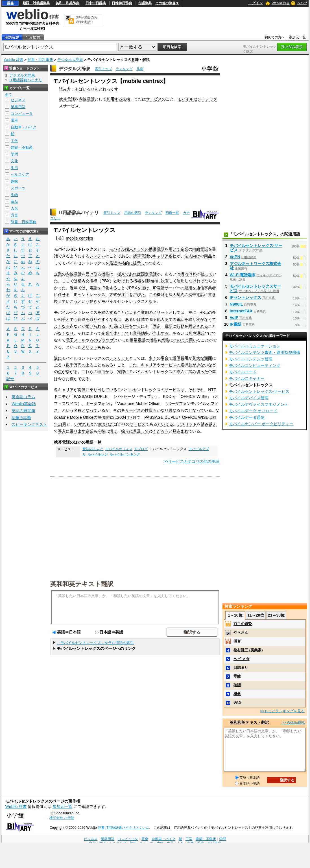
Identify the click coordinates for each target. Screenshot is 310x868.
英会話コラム (23, 397)
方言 (14, 215)
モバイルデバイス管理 (249, 398)
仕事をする (131, 326)
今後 (101, 431)
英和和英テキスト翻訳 (82, 584)
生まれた (106, 424)
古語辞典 (145, 3)
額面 (208, 358)
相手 (62, 319)
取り (93, 319)
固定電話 (149, 274)
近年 (74, 288)
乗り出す (78, 431)
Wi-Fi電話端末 (243, 275)
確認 (237, 685)
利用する (114, 99)
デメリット (119, 358)
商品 (208, 256)
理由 (101, 372)
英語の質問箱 (23, 411)
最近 (113, 263)
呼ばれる (125, 281)
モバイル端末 (121, 249)
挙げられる (95, 326)
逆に (58, 358)
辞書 (10, 3)
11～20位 (256, 615)
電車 (14, 120)
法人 (173, 295)
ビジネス (18, 100)
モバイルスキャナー (247, 378)
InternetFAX (241, 311)
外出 (204, 312)
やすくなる (107, 319)
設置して (169, 281)
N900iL (236, 304)
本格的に (125, 263)
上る (58, 365)
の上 (86, 365)
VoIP (234, 317)
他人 (161, 319)
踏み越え (209, 424)
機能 (105, 274)
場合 (165, 358)
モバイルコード (243, 372)
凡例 (140, 69)
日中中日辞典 (96, 3)
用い (193, 340)
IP (103, 288)
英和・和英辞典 (67, 3)
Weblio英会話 (24, 404)
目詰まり (241, 668)
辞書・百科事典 (40, 60)
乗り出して (99, 390)
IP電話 (159, 288)
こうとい (78, 301)
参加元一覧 (297, 37)
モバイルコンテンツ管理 (251, 359)
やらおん (241, 633)
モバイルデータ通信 (247, 417)
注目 (125, 295)
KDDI (168, 396)
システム (97, 256)
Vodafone (126, 404)
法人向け (192, 256)
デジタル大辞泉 (70, 60)
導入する (109, 312)
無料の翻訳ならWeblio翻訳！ (87, 20)
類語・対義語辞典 (36, 3)
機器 (137, 281)
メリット (89, 347)
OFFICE (188, 396)
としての (141, 249)
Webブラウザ (101, 340)
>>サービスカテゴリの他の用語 (192, 461)
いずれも (82, 424)
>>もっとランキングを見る (282, 711)
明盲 (237, 641)
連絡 (82, 319)
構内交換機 (88, 281)
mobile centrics (79, 238)
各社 (173, 256)
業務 (137, 333)
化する (111, 288)
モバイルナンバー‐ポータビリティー (261, 424)
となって (89, 410)
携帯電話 (67, 99)
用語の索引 (133, 213)
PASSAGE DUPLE (91, 396)
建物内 (151, 281)
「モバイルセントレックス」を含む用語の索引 (95, 643)
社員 (113, 326)
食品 (14, 202)
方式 (113, 295)
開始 (109, 417)
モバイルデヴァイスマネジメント (259, 404)
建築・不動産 (22, 147)
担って (207, 274)
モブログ (141, 449)
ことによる (127, 312)
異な (173, 410)
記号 (10, 379)
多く (153, 358)
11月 (62, 424)
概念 (237, 694)
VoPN (235, 257)
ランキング (124, 69)
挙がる (72, 372)
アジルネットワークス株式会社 (256, 266)
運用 (188, 288)
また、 (135, 365)
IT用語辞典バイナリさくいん (127, 828)
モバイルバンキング (125, 454)
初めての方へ (275, 37)
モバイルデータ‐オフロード (253, 411)
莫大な (198, 358)
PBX (105, 281)
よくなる (62, 326)
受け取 (91, 274)
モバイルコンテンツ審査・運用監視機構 (265, 352)
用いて (174, 249)
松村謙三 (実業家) (248, 650)
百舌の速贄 (243, 624)
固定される (198, 326)
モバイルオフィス (119, 449)
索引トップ (103, 69)
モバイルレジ (98, 454)
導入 (180, 372)
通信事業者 (206, 288)
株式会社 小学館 (62, 818)
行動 (180, 326)
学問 (14, 154)
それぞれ (196, 390)
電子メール (76, 340)
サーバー (173, 288)
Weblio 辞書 (281, 3)
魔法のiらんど (93, 449)
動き (93, 301)
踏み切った (198, 372)
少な (200, 365)
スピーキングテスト (29, 424)
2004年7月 (127, 417)
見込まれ (180, 431)
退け (145, 288)
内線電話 (87, 99)
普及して (141, 431)
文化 (14, 161)
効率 (145, 333)
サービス (154, 99)
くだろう (161, 431)
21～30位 (276, 615)
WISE (202, 396)
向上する (161, 333)
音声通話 (196, 333)
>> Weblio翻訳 (293, 723)
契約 (180, 295)
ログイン (256, 3)
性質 (149, 410)
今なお (64, 379)
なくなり (66, 333)
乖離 (237, 676)
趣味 (14, 181)
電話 (93, 288)
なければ (197, 281)
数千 (70, 365)
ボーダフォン (97, 404)
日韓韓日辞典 (122, 3)
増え (113, 431)
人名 (14, 208)
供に (86, 390)
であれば (133, 274)
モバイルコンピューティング (255, 365)
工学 (14, 141)
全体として (119, 333)
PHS (193, 274)
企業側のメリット (153, 312)
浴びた (139, 295)
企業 (184, 249)
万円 (78, 365)
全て (8, 95)
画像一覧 (172, 213)
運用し (183, 281)
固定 (157, 326)
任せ (62, 295)
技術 (126, 99)
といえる (165, 424)
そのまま (181, 340)
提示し (139, 263)
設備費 (178, 358)
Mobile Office (147, 404)
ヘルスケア (20, 175)
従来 (121, 274)
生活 (14, 168)
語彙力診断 (21, 418)
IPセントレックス (89, 295)
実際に (123, 372)
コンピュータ (22, 114)
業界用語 (18, 107)
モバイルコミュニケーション (255, 346)
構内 (184, 274)
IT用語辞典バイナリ (79, 213)
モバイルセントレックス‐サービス (256, 248)
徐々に (127, 431)
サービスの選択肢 (176, 365)
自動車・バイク (24, 127)
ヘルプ (302, 3)
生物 (14, 195)
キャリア (161, 256)
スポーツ (18, 188)
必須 (237, 702)
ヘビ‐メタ (241, 659)
